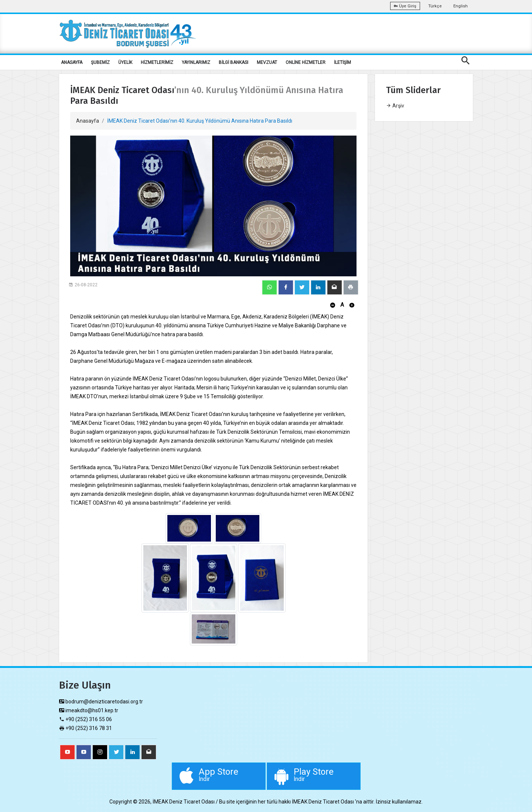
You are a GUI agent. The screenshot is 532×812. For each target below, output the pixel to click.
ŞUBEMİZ (100, 62)
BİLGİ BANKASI (233, 62)
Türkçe (435, 6)
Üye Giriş (405, 6)
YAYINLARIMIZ (196, 62)
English (461, 6)
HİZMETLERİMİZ (157, 62)
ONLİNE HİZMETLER (306, 62)
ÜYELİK (125, 62)
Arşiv (395, 106)
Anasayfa (88, 121)
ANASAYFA (72, 62)
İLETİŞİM (342, 62)
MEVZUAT (267, 62)
